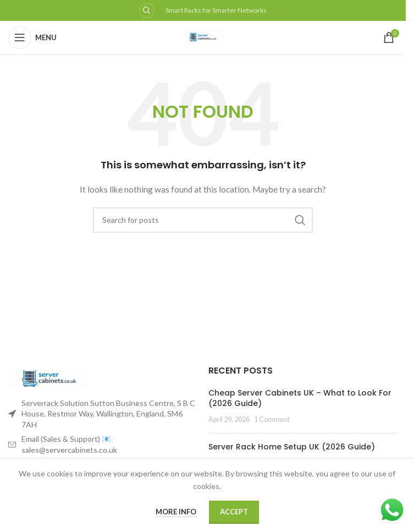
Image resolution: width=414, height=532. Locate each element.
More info (177, 512)
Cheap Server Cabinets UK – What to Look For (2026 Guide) (300, 398)
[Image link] (49, 377)
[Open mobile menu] (32, 37)
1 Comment (272, 419)
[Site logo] (203, 37)
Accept (234, 512)
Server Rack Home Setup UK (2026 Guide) (292, 447)
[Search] (203, 220)
